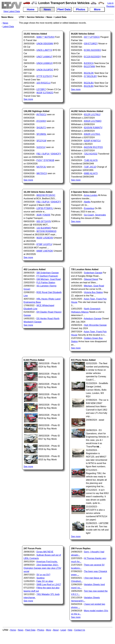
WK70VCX (42, 173)
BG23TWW (90, 66)
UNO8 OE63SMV (45, 44)
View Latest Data (12, 11)
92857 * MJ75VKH (45, 37)
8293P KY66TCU (92, 141)
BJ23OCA (89, 63)
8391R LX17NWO (93, 121)
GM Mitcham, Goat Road (49, 279)
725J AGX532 (91, 154)
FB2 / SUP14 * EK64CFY (49, 154)
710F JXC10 (90, 167)
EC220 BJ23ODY (92, 57)
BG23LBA (89, 86)
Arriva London (91, 195)
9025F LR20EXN (45, 238)
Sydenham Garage (93, 273)
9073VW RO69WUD (46, 231)
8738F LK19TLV (44, 244)
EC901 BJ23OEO (93, 50)
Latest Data (8, 27)
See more (28, 99)
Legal (63, 630)
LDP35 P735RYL (45, 208)
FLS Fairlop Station (46, 283)
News (5, 23)
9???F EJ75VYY (45, 76)
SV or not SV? (43, 575)
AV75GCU (41, 114)
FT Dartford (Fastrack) (47, 276)
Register (110, 6)
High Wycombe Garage (95, 325)
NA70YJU (41, 167)
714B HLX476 (91, 160)
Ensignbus (89, 208)
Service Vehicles (35, 17)
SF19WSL (41, 134)
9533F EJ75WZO (45, 93)
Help (70, 630)
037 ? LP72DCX (92, 37)
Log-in (110, 3)
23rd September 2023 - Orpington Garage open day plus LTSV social (42, 568)
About (56, 630)
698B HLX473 (91, 173)
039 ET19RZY (91, 44)
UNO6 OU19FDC (45, 70)
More (48, 630)
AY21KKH (41, 121)
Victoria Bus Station (93, 292)
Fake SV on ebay (45, 581)
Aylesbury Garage (93, 319)
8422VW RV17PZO (93, 147)
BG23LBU (89, 83)
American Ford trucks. (47, 562)
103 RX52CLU (44, 83)
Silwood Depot (91, 279)
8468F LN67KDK (45, 251)
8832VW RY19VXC (46, 195)
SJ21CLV (41, 147)
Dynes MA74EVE (45, 552)
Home (13, 630)
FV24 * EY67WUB (45, 160)
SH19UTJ (41, 128)
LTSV (22, 17)
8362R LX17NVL (92, 134)
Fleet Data (30, 630)
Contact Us (80, 630)
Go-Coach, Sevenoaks (95, 215)
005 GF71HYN (44, 221)
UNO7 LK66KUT (45, 57)
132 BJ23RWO (44, 228)
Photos (41, 630)
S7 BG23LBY (90, 76)
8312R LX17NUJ (92, 114)
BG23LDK (89, 73)
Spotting (40, 578)
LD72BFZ (41, 89)
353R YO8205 (43, 215)
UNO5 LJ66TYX (44, 50)
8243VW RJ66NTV (93, 128)
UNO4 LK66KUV (45, 63)
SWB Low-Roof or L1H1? (49, 584)
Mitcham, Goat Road (94, 286)
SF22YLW (41, 141)
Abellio (87, 202)
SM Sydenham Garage (48, 273)
